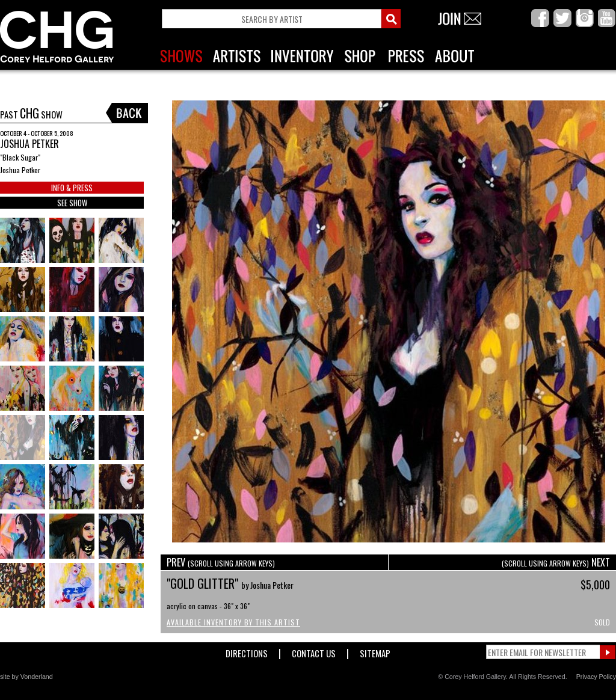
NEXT (556, 562)
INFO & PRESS (72, 188)
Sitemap (375, 651)
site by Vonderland (26, 677)
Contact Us (314, 651)
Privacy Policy (596, 677)
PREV (221, 562)
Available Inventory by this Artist (233, 622)
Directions (247, 651)
